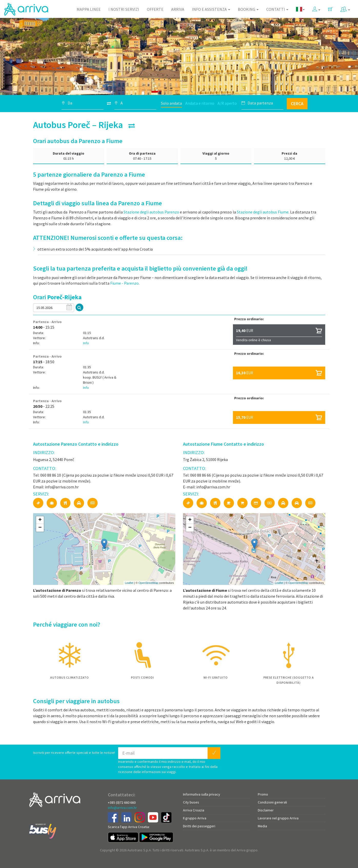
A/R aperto (227, 103)
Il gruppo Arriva (195, 818)
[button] (316, 8)
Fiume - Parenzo (124, 283)
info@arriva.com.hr (122, 808)
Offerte (155, 9)
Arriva (178, 9)
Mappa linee (89, 9)
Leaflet (129, 583)
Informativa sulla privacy (202, 794)
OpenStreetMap (148, 583)
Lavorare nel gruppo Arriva (278, 818)
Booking (248, 9)
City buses (191, 802)
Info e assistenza (211, 9)
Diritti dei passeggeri (199, 826)
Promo (263, 794)
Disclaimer (266, 810)
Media (262, 826)
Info (86, 343)
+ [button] (40, 520)
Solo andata (171, 103)
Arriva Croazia (194, 810)
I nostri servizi (124, 9)
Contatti (277, 9)
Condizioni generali (272, 802)
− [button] (40, 528)
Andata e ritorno (200, 103)
